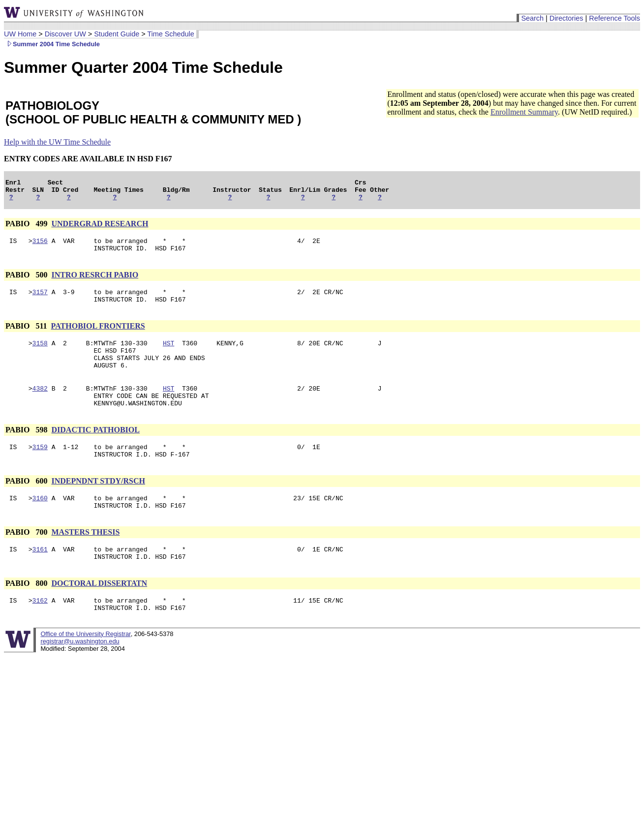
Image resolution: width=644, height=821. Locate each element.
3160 (40, 523)
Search (532, 18)
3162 (40, 631)
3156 (40, 246)
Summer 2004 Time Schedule (52, 44)
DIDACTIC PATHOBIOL (95, 450)
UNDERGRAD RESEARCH (100, 228)
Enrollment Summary (524, 112)
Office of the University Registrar (85, 666)
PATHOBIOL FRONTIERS (98, 336)
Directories (567, 18)
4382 (40, 406)
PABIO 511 (27, 336)
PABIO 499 (27, 228)
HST (169, 355)
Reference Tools (614, 18)
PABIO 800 (27, 613)
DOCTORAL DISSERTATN (99, 613)
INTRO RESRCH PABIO (95, 282)
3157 (40, 301)
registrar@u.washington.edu (80, 674)
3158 (40, 355)
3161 (40, 577)
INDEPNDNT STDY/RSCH (98, 504)
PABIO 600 (27, 504)
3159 (40, 469)
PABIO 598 (27, 450)
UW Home (20, 34)
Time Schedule (170, 34)
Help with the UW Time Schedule (57, 142)
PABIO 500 (27, 282)
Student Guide (117, 34)
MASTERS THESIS (85, 559)
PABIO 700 (27, 559)
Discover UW (65, 34)
